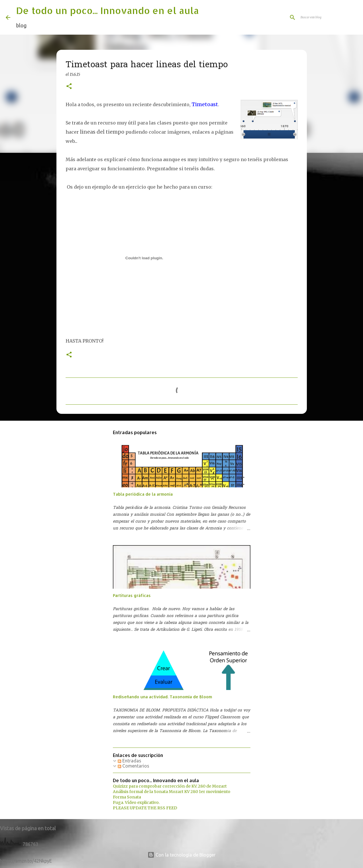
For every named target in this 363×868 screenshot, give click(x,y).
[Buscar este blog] (328, 17)
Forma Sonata (127, 797)
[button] (69, 87)
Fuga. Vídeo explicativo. (136, 802)
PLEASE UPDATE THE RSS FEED (145, 808)
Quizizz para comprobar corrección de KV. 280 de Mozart (170, 786)
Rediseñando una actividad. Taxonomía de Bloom (162, 697)
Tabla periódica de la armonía (143, 494)
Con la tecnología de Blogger (181, 855)
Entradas (129, 761)
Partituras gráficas (132, 595)
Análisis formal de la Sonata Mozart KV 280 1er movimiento (172, 792)
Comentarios (134, 766)
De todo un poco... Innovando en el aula (107, 10)
